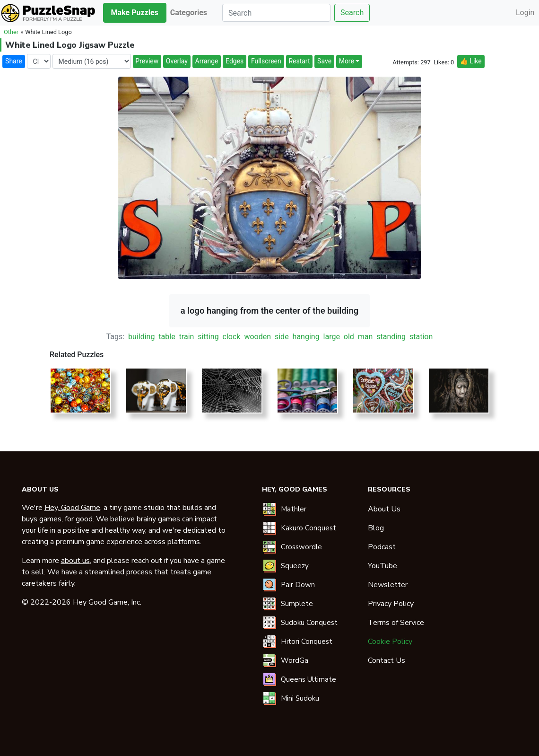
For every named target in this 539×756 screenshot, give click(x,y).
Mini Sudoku (300, 698)
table (167, 337)
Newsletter (388, 585)
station (421, 337)
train (187, 337)
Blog (376, 528)
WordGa (295, 660)
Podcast (382, 547)
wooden (257, 337)
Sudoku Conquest (309, 623)
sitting (208, 337)
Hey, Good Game (72, 508)
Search (352, 13)
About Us (384, 509)
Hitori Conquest (307, 642)
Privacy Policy (391, 604)
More (347, 61)
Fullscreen (266, 61)
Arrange (207, 61)
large (332, 337)
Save (324, 61)
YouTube (383, 566)
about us (75, 561)
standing (391, 337)
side (282, 337)
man (365, 337)
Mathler (294, 509)
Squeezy (295, 566)
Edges (235, 61)
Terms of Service (396, 623)
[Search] (276, 13)
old (349, 337)
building (141, 337)
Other (11, 32)
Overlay (177, 61)
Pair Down (298, 585)
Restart (299, 61)
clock (232, 337)
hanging (306, 337)
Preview (147, 61)
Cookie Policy (390, 642)
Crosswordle (301, 547)
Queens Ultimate (309, 679)
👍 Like (470, 61)
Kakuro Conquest (309, 528)
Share (14, 61)
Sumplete (297, 604)
